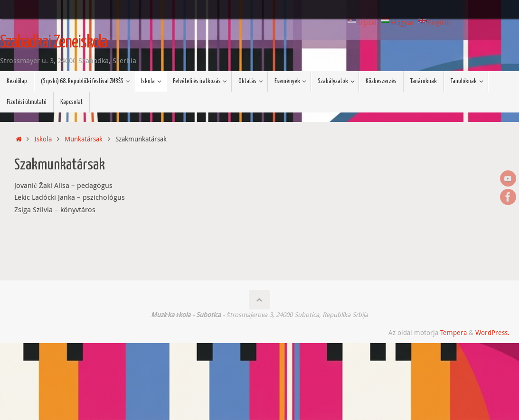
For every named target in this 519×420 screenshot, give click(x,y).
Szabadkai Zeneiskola (53, 43)
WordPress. (492, 333)
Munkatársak (84, 139)
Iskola (43, 139)
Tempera (453, 333)
